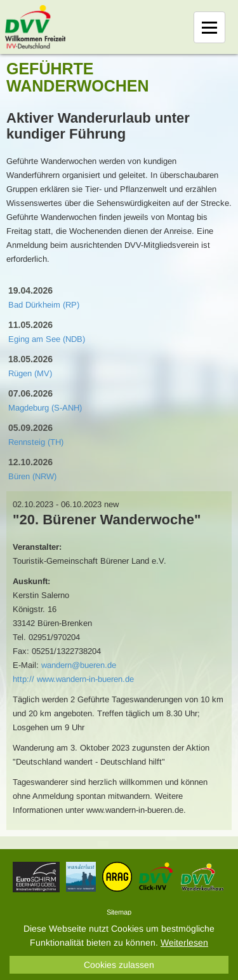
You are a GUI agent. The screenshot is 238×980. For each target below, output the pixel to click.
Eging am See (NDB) (47, 339)
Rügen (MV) (30, 373)
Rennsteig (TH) (36, 442)
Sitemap (119, 912)
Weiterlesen (184, 943)
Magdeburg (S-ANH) (45, 408)
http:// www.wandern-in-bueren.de (73, 679)
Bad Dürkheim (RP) (44, 305)
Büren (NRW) (32, 476)
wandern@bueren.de (79, 665)
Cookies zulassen (119, 965)
